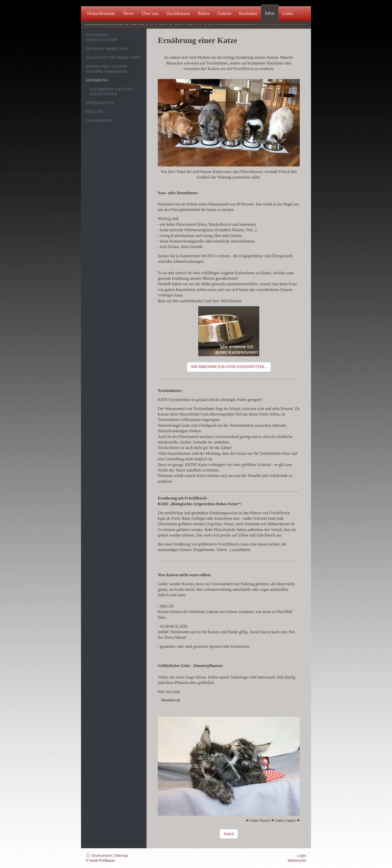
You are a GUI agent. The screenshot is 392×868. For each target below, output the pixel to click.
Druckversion (99, 855)
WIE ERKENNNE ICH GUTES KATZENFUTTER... (229, 367)
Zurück (229, 834)
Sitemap (121, 855)
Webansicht (297, 860)
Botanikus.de (171, 700)
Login (302, 855)
